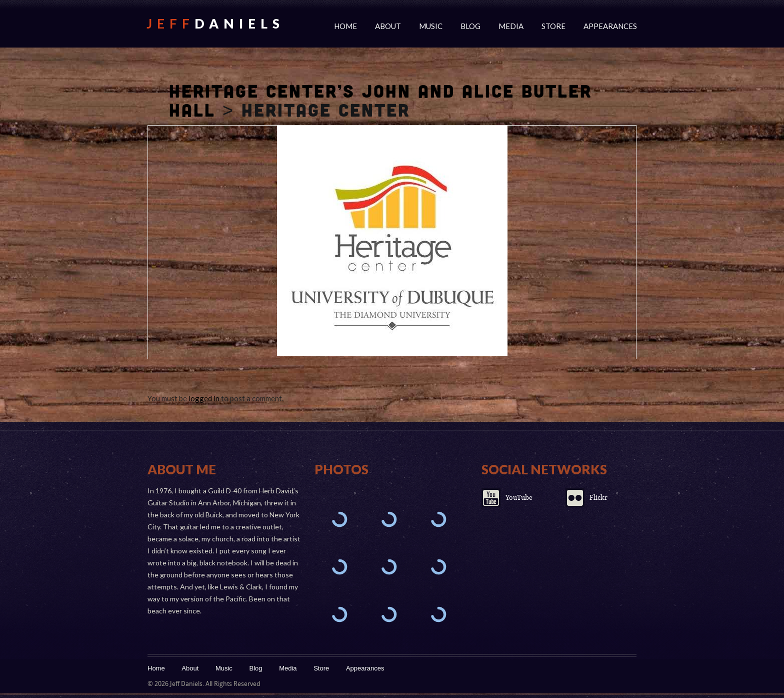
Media (511, 26)
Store (553, 26)
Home (345, 26)
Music (431, 26)
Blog (470, 26)
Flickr (598, 498)
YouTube (519, 498)
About (388, 26)
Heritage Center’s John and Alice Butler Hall (380, 100)
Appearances (610, 26)
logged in (204, 398)
